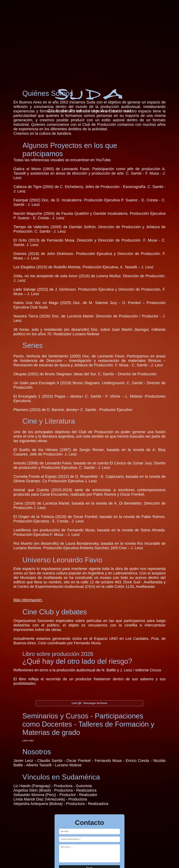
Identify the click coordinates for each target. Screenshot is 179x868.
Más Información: (28, 600)
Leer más (28, 740)
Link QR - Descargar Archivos (89, 703)
